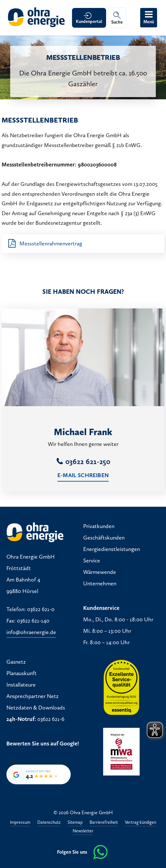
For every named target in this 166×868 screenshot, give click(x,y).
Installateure (21, 685)
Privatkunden (99, 526)
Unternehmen (100, 583)
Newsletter (83, 831)
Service (92, 561)
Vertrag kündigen (141, 823)
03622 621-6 (51, 719)
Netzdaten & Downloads (36, 708)
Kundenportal (89, 21)
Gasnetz (16, 662)
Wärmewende (100, 572)
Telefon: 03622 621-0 (30, 609)
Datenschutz (49, 823)
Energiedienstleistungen (112, 549)
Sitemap (75, 823)
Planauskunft (22, 673)
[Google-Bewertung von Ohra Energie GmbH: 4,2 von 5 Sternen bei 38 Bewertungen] (39, 774)
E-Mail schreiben (83, 475)
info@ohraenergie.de (31, 632)
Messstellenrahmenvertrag (51, 243)
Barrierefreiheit (104, 823)
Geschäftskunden (104, 538)
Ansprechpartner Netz (32, 696)
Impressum (20, 823)
